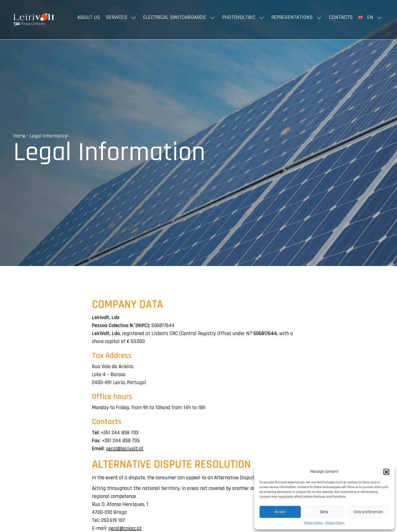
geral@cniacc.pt (125, 528)
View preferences (368, 512)
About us (89, 17)
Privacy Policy (313, 523)
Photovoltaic (239, 17)
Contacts (341, 17)
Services (116, 17)
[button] (386, 472)
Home (19, 136)
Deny (324, 512)
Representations (292, 17)
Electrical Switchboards (175, 17)
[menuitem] (371, 17)
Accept (280, 512)
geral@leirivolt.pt (125, 449)
